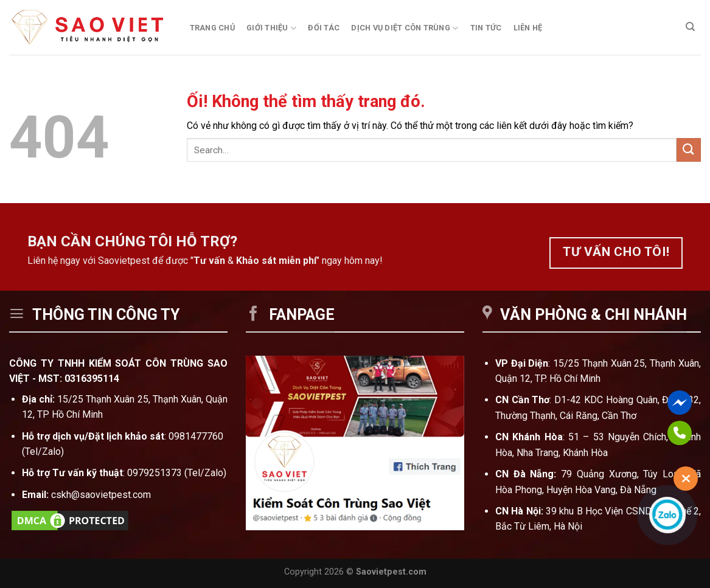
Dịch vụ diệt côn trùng (405, 28)
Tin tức (486, 28)
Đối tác (324, 28)
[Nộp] (689, 150)
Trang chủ (212, 28)
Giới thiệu (271, 28)
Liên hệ (528, 28)
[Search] (690, 27)
